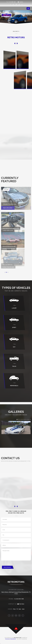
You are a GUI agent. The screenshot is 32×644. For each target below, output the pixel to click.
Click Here (21, 604)
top (16, 631)
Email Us (20, 2)
